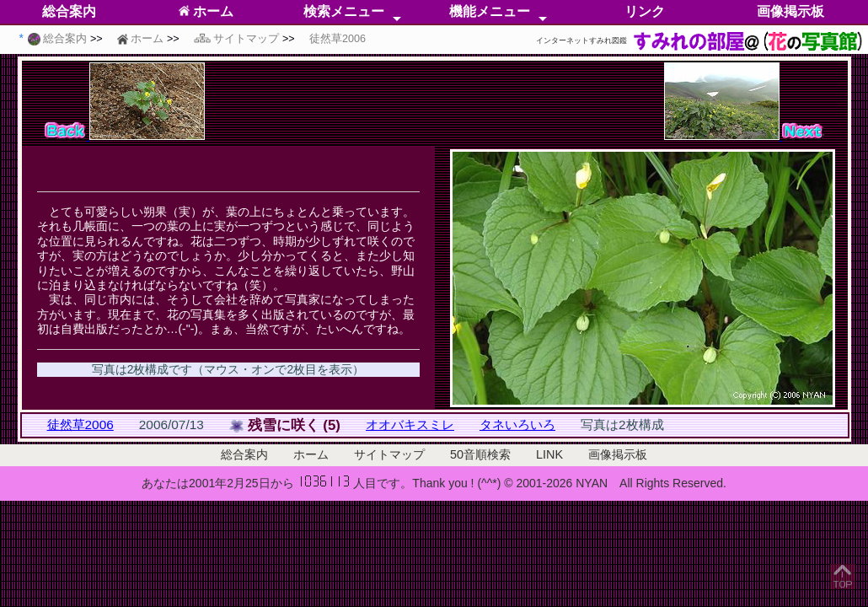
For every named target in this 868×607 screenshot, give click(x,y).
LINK (549, 454)
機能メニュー (490, 11)
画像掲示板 (790, 11)
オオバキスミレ (410, 424)
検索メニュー (344, 11)
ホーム (206, 11)
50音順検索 (480, 454)
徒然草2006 (80, 424)
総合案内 (69, 11)
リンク (645, 11)
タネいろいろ (517, 424)
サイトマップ (389, 454)
